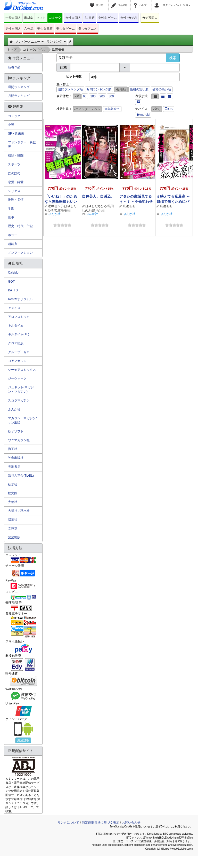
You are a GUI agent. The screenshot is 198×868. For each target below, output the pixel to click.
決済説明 (23, 740)
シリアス (14, 191)
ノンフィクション (20, 253)
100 (93, 96)
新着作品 (14, 67)
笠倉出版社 (16, 458)
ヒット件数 (74, 76)
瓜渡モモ (61, 211)
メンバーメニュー (30, 42)
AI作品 (29, 29)
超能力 (13, 244)
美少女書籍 (45, 29)
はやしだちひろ (96, 206)
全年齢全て (112, 109)
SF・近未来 (16, 134)
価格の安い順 (139, 89)
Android (143, 115)
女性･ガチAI (129, 18)
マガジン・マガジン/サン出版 (22, 420)
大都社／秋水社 (19, 511)
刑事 (11, 217)
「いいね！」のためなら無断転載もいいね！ (61, 202)
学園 (11, 208)
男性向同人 (13, 29)
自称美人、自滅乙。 (98, 196)
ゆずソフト (16, 431)
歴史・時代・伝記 (20, 226)
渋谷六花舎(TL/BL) (21, 476)
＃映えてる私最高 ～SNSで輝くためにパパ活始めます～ (173, 202)
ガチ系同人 (150, 18)
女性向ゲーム (108, 18)
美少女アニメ (88, 29)
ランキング (56, 42)
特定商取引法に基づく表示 (101, 823)
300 (111, 96)
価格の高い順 (162, 89)
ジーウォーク (17, 378)
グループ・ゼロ (19, 352)
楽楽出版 (14, 537)
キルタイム (16, 326)
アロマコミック (19, 317)
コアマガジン (17, 361)
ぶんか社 (54, 214)
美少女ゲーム (65, 29)
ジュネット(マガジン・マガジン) (21, 389)
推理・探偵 (16, 200)
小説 (11, 125)
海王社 (13, 449)
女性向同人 (73, 18)
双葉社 (13, 520)
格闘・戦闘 (16, 156)
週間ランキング (19, 87)
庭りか (97, 211)
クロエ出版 (16, 343)
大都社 (13, 502)
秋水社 (13, 484)
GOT (11, 282)
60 (85, 96)
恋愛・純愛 (16, 182)
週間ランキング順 (70, 89)
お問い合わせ (131, 823)
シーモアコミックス (22, 370)
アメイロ (14, 308)
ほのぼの (14, 173)
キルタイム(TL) (19, 334)
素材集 (29, 18)
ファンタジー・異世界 (22, 145)
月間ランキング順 (99, 89)
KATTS (13, 290)
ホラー (13, 235)
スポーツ (14, 164)
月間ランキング (19, 96)
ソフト (41, 18)
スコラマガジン (19, 400)
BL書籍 (90, 18)
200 (102, 96)
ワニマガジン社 (19, 440)
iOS (169, 109)
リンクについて (68, 823)
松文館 (13, 493)
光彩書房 (14, 467)
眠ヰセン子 (56, 206)
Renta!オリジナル (20, 299)
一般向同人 (13, 18)
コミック (55, 18)
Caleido (13, 273)
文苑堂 (13, 529)
